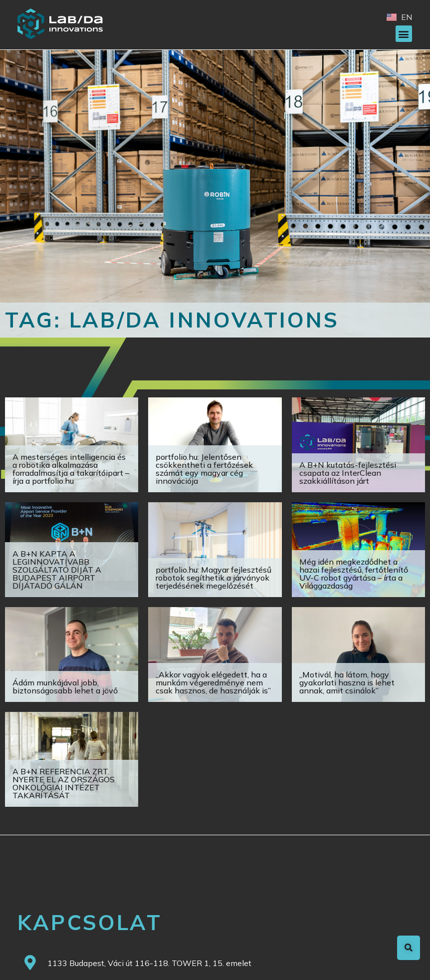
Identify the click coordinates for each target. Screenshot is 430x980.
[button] (404, 34)
